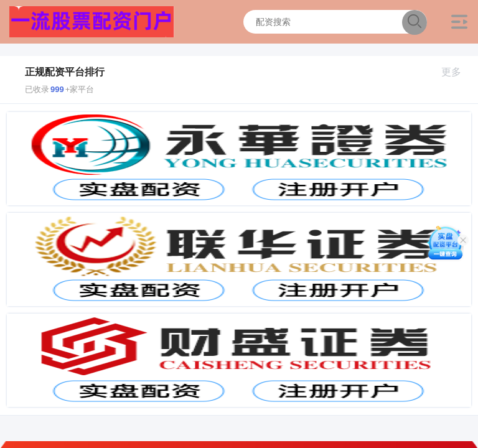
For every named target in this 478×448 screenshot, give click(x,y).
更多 (457, 72)
